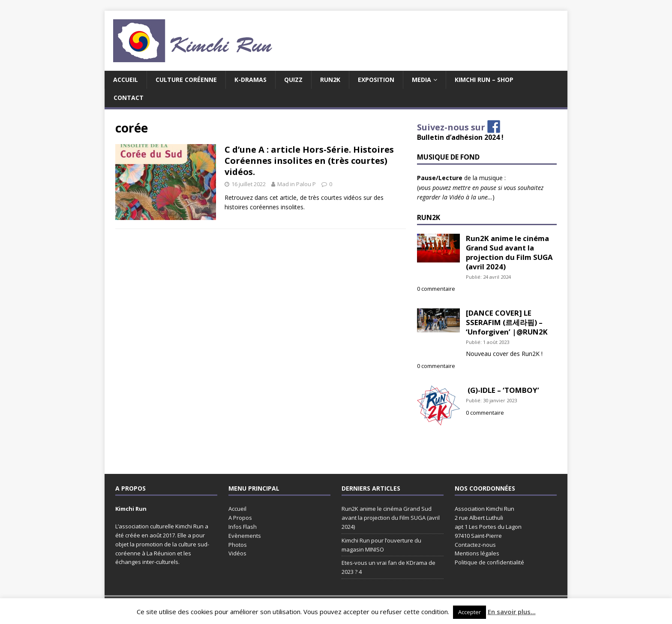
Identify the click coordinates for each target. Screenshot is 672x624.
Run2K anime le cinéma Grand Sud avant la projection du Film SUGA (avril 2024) (509, 252)
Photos (238, 545)
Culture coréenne (186, 80)
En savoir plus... (512, 612)
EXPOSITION (376, 80)
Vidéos (237, 553)
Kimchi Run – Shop (484, 80)
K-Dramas (250, 80)
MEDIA (421, 80)
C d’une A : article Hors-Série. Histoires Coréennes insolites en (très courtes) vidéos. (309, 161)
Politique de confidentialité (489, 562)
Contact (129, 98)
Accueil (126, 80)
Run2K (330, 80)
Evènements (245, 536)
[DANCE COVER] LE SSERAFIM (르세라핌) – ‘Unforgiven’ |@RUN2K (507, 322)
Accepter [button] (469, 612)
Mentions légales (477, 553)
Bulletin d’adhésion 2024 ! (460, 137)
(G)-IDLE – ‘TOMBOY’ (502, 390)
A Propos (240, 518)
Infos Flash (243, 527)
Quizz (293, 80)
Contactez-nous (475, 545)
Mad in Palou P (297, 184)
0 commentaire (436, 289)
